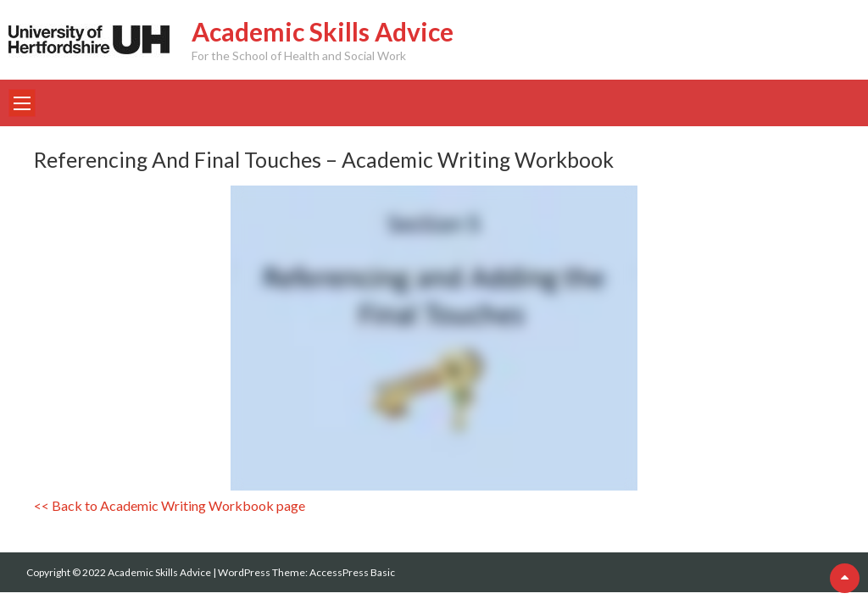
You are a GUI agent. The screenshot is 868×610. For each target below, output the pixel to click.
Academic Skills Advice (323, 31)
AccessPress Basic (352, 572)
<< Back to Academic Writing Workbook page (170, 505)
